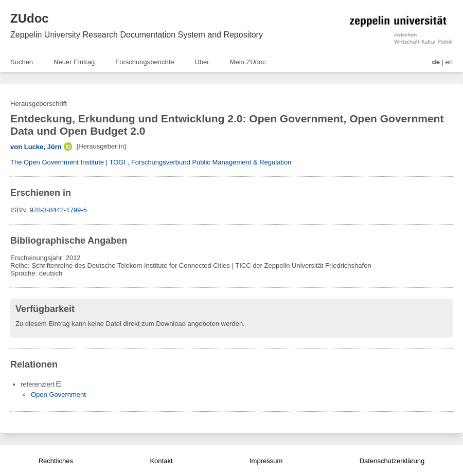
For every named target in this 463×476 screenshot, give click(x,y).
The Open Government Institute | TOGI (68, 162)
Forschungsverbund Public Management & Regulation (211, 162)
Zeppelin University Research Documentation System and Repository (137, 35)
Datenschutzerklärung (392, 461)
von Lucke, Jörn (36, 147)
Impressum (266, 461)
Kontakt (161, 461)
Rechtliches (56, 461)
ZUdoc (30, 18)
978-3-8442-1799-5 (58, 210)
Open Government (58, 395)
